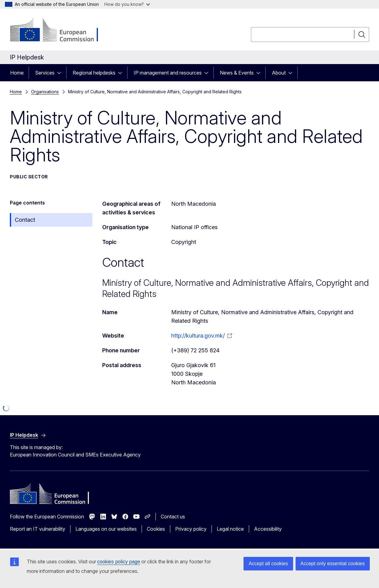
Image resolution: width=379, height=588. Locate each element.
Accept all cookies (268, 564)
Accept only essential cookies (333, 564)
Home (17, 73)
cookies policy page (119, 562)
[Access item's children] (61, 73)
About (279, 73)
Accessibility (268, 529)
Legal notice (230, 529)
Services (45, 73)
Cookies (156, 529)
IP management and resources (168, 73)
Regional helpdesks (94, 73)
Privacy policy (191, 529)
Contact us (173, 517)
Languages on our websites (106, 529)
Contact (25, 220)
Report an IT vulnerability (38, 529)
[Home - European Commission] (60, 31)
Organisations (45, 92)
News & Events (237, 73)
